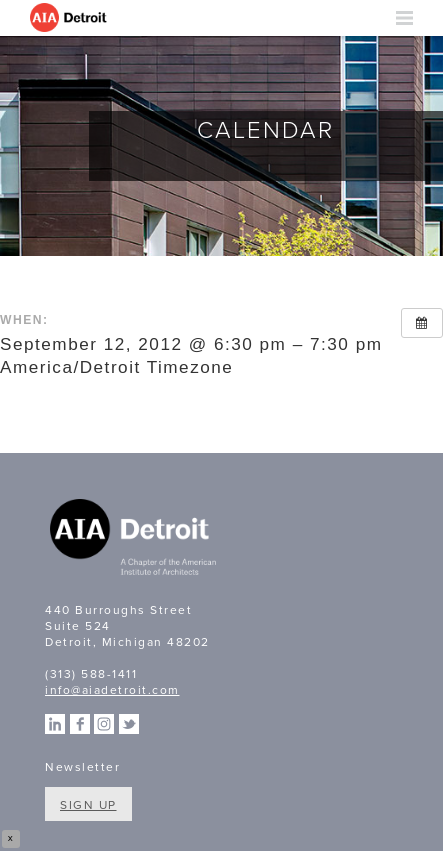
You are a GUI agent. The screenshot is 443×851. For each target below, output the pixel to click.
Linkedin (55, 724)
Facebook (80, 724)
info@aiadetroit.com (112, 690)
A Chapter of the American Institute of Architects (135, 540)
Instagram (104, 724)
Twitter (129, 724)
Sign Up (88, 805)
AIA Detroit (70, 18)
